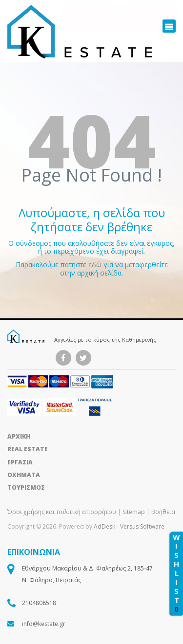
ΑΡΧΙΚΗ (19, 436)
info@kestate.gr (44, 624)
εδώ (96, 265)
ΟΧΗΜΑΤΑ (24, 475)
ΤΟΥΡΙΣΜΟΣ (26, 488)
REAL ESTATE (28, 449)
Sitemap (134, 512)
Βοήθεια (163, 512)
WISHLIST (176, 573)
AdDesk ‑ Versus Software (129, 526)
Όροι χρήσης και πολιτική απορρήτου (62, 512)
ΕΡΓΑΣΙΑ (20, 462)
